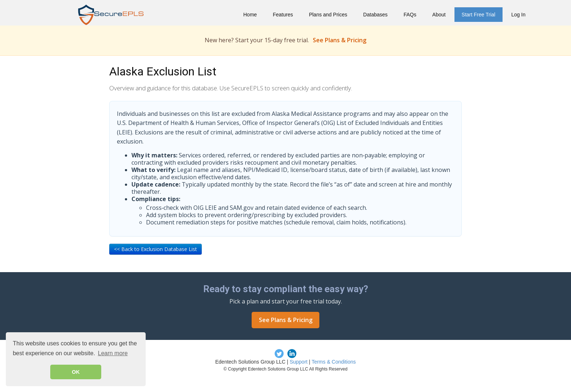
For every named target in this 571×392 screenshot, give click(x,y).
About (439, 15)
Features (283, 15)
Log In (518, 15)
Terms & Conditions (334, 362)
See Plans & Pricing (340, 40)
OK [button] (76, 372)
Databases (375, 15)
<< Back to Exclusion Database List (155, 249)
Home (250, 15)
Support (298, 362)
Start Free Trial (479, 15)
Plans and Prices (328, 15)
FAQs (410, 15)
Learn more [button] (113, 353)
